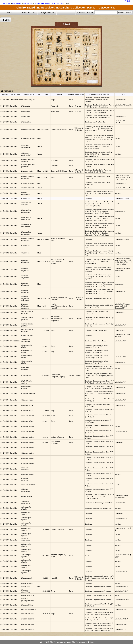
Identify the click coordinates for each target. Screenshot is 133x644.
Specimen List (57, 3)
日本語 (128, 1)
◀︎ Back (6, 20)
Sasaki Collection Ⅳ (42, 3)
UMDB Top (6, 3)
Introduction (28, 3)
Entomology (17, 3)
